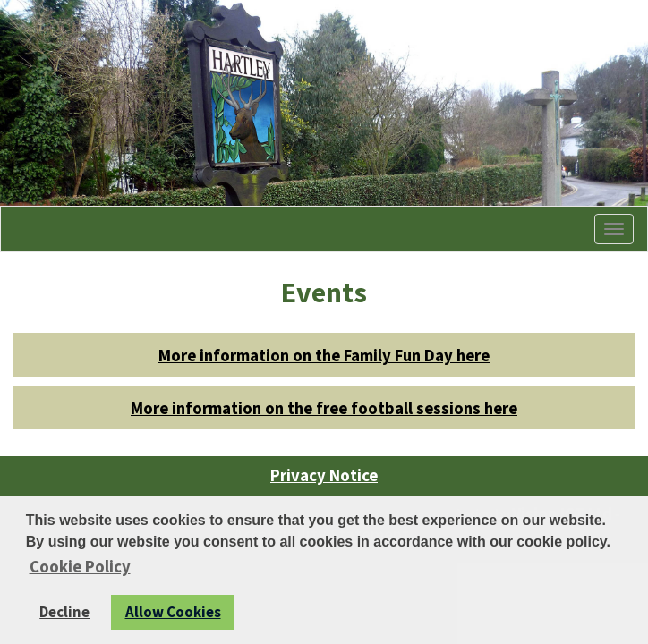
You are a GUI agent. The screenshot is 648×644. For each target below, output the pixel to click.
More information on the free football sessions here (324, 408)
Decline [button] (64, 612)
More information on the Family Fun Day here (324, 356)
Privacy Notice (324, 475)
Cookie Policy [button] (80, 567)
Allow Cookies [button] (173, 612)
